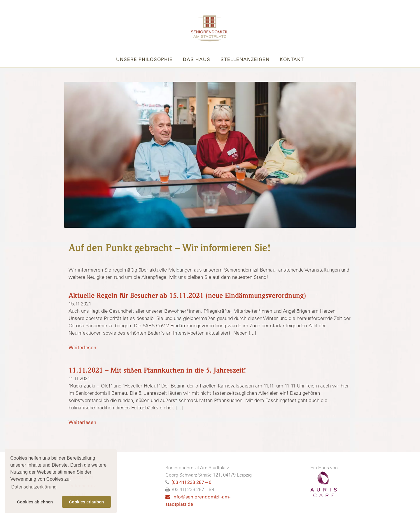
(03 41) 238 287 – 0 (191, 482)
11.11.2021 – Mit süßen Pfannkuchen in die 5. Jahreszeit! (157, 370)
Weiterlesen (82, 347)
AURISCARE (323, 484)
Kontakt (292, 59)
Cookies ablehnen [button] (35, 502)
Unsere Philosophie (144, 59)
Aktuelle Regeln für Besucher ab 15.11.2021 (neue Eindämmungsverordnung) (187, 296)
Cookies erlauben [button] (86, 502)
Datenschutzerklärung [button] (34, 487)
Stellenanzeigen (245, 59)
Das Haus (197, 59)
